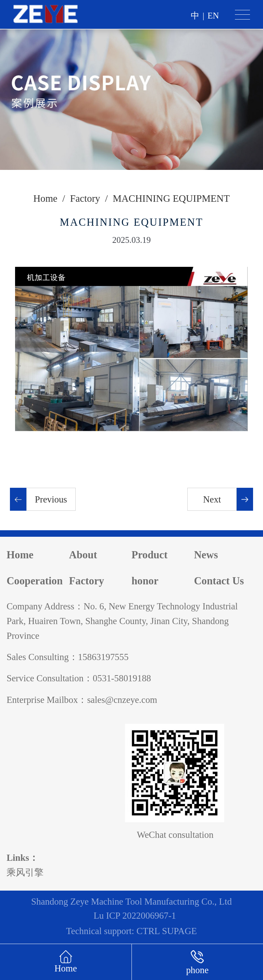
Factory (85, 198)
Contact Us (219, 581)
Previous (51, 499)
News (206, 555)
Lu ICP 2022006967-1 (135, 916)
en (213, 16)
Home (45, 198)
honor (145, 581)
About (83, 555)
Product (149, 555)
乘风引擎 (25, 872)
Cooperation (35, 581)
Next (212, 499)
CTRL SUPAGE (167, 931)
